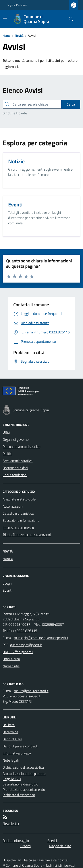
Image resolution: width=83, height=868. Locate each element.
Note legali (11, 760)
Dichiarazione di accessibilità (23, 767)
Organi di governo (16, 439)
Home (7, 36)
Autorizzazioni (13, 506)
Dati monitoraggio (16, 841)
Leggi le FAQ (12, 779)
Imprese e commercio (18, 527)
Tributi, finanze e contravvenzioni (27, 535)
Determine (10, 732)
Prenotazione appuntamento (24, 789)
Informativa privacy (17, 753)
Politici (7, 454)
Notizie (8, 559)
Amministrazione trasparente (24, 774)
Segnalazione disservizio (20, 784)
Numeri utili (11, 666)
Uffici (6, 432)
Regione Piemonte (17, 5)
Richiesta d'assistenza (19, 795)
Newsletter (11, 824)
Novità (19, 36)
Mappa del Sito (60, 846)
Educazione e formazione (21, 520)
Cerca (71, 104)
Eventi (7, 590)
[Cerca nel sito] (69, 19)
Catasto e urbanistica (18, 513)
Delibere (9, 725)
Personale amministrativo (21, 447)
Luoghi (8, 583)
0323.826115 (27, 631)
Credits (25, 846)
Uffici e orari (11, 659)
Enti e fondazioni (15, 475)
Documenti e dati (15, 468)
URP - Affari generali (18, 652)
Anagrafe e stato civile (19, 499)
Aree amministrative (18, 461)
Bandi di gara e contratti (20, 746)
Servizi (52, 841)
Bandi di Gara (12, 739)
